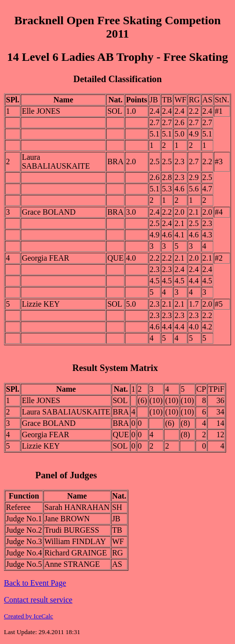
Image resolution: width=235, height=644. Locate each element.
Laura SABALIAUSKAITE (56, 161)
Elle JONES (41, 111)
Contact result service (38, 600)
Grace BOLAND (49, 212)
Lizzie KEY (41, 304)
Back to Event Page (35, 583)
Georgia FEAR (45, 258)
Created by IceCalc (29, 616)
